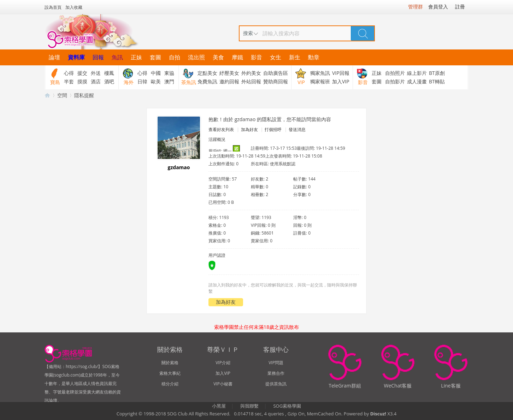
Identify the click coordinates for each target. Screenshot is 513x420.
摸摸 (82, 81)
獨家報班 (320, 81)
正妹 (136, 57)
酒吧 (109, 81)
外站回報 (251, 81)
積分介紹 (170, 384)
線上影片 (417, 73)
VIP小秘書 (223, 384)
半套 (69, 81)
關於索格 (170, 363)
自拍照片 (395, 73)
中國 (156, 73)
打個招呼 (273, 129)
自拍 (175, 57)
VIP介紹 (223, 363)
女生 (276, 57)
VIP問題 (276, 363)
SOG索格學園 (287, 406)
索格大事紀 (170, 373)
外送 (96, 73)
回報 (98, 57)
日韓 (142, 81)
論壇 (54, 57)
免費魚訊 (207, 81)
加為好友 (249, 129)
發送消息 (297, 129)
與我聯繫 (249, 406)
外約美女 (251, 73)
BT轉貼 (437, 81)
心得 (69, 73)
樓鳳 (109, 73)
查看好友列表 (221, 129)
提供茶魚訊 (276, 384)
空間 (62, 95)
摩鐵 (237, 57)
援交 (82, 73)
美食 (218, 57)
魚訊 (117, 57)
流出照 (196, 57)
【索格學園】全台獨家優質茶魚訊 (47, 95)
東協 (169, 73)
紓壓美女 (229, 73)
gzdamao (179, 167)
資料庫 (76, 57)
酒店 (96, 81)
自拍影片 (395, 81)
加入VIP (341, 81)
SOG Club (177, 414)
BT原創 (437, 73)
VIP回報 (341, 73)
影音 (256, 57)
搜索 (248, 33)
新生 (295, 57)
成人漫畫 (417, 81)
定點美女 (207, 73)
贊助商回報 (276, 81)
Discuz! (378, 414)
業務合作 (276, 373)
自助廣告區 (276, 73)
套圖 (155, 57)
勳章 (314, 57)
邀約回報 (229, 81)
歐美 (156, 81)
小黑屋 (219, 406)
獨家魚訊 (320, 73)
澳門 (169, 81)
